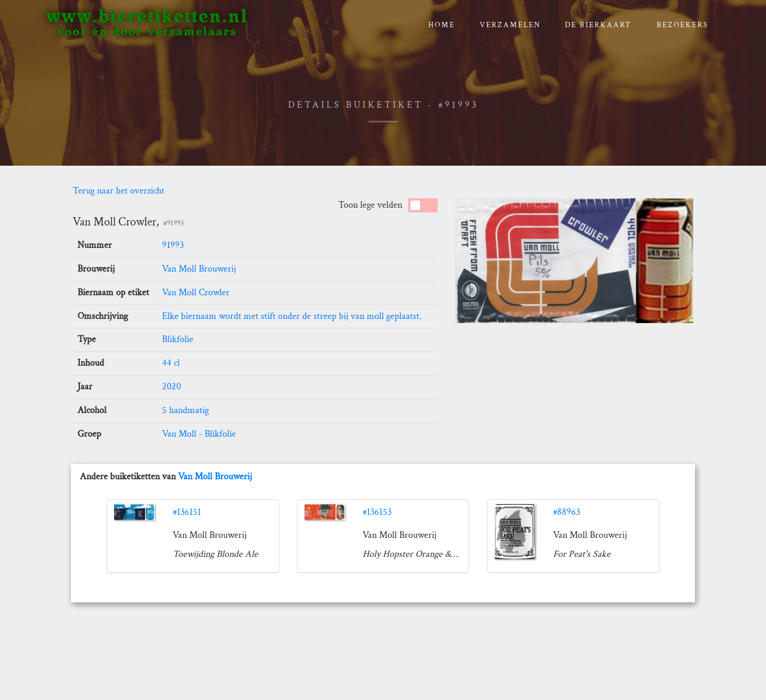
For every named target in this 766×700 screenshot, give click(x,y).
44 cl (171, 363)
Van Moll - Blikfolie (199, 434)
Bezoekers (682, 25)
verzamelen (510, 25)
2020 (172, 387)
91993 (173, 245)
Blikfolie (178, 339)
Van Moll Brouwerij (199, 269)
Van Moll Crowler (196, 293)
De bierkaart (598, 25)
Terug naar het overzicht (119, 191)
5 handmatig (185, 410)
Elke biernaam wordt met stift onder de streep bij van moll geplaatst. (292, 316)
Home (442, 25)
